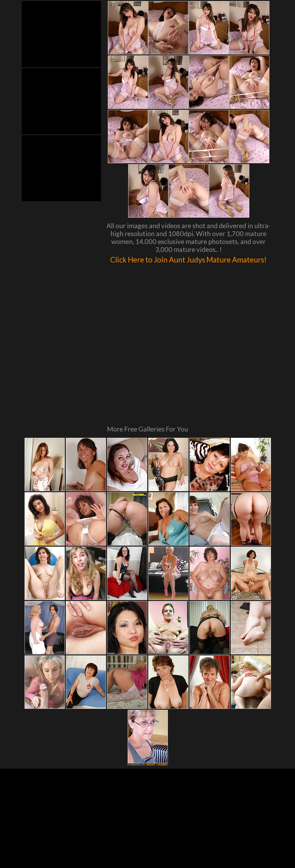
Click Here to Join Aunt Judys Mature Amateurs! (189, 264)
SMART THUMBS (157, 704)
